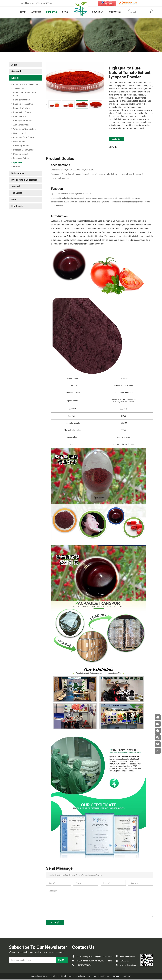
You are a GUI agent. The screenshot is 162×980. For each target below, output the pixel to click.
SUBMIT (62, 961)
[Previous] (47, 104)
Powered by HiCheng (101, 977)
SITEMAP (127, 977)
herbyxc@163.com (45, 3)
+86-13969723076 (84, 966)
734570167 (125, 961)
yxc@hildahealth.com (28, 3)
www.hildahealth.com (129, 966)
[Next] (104, 104)
